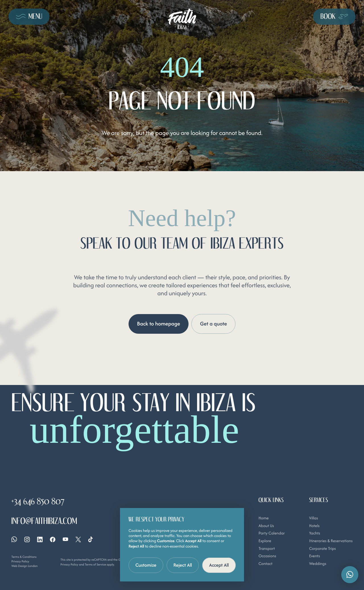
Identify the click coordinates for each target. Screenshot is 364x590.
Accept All (219, 565)
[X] (78, 539)
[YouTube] (65, 539)
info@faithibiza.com (44, 521)
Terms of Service (95, 564)
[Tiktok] (90, 540)
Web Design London (24, 566)
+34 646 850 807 (38, 501)
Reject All (183, 565)
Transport (267, 549)
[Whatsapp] (14, 540)
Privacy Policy (20, 561)
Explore (265, 541)
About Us (266, 526)
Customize (146, 565)
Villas (314, 518)
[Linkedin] (40, 539)
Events (315, 556)
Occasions (267, 556)
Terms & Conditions (24, 557)
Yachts (315, 534)
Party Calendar (272, 534)
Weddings (318, 564)
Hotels (314, 526)
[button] (350, 575)
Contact (265, 564)
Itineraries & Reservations (331, 541)
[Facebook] (53, 539)
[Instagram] (27, 539)
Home (264, 518)
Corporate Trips (322, 549)
